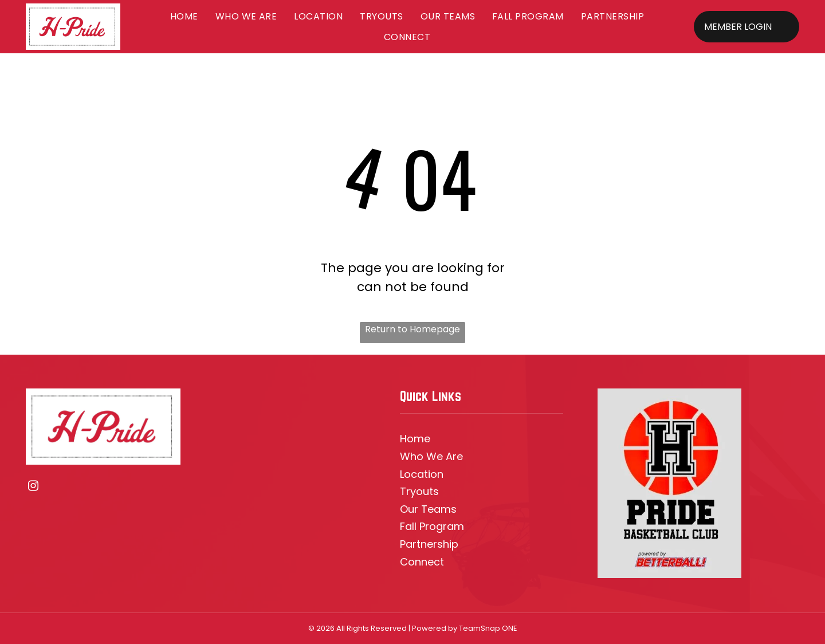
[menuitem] (184, 16)
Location (422, 474)
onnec (424, 562)
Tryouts (419, 491)
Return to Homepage (412, 329)
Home (415, 439)
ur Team (429, 509)
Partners (421, 544)
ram (453, 526)
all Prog (424, 526)
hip (451, 544)
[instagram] (34, 488)
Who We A (426, 456)
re (458, 456)
